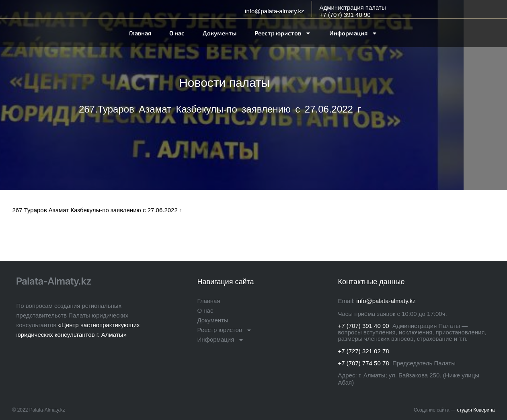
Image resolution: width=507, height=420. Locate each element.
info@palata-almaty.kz (275, 11)
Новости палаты (224, 83)
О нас (177, 33)
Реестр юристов (283, 33)
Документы (220, 33)
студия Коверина (476, 410)
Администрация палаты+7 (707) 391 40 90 (352, 11)
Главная (140, 33)
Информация (353, 33)
